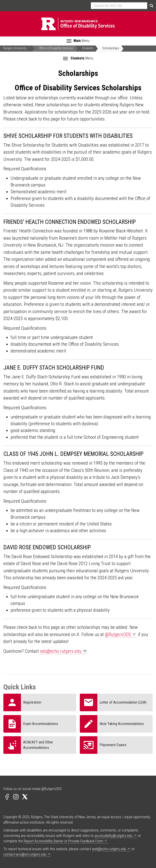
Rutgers (17, 48)
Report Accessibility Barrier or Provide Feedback (66, 841)
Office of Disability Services (56, 48)
